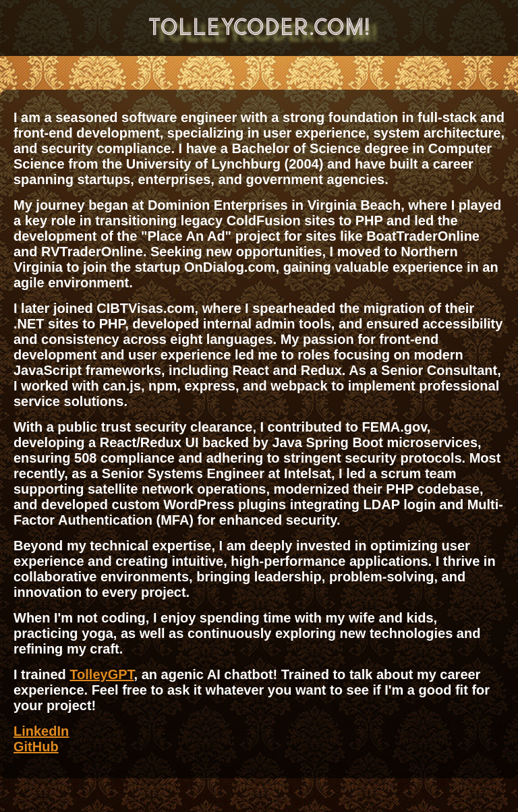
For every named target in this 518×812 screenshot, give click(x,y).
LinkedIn (41, 731)
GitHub (36, 747)
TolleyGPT (102, 674)
